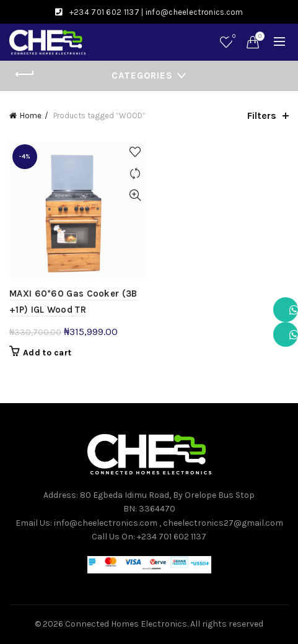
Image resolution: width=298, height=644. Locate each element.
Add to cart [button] (47, 353)
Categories (142, 76)
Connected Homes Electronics (126, 624)
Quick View (135, 195)
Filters (262, 115)
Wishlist (233, 37)
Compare (135, 174)
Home (31, 115)
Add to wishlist (135, 152)
